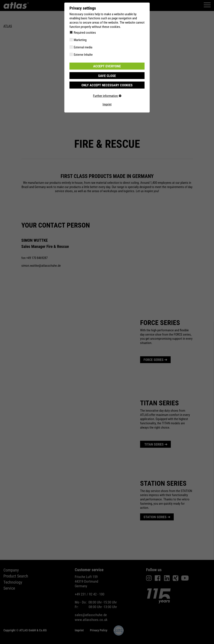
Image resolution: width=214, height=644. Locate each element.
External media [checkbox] (83, 47)
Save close (107, 75)
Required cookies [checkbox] (85, 33)
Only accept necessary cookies (107, 85)
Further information (107, 95)
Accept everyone (107, 66)
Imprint (107, 104)
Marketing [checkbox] (80, 40)
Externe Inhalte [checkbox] (83, 55)
